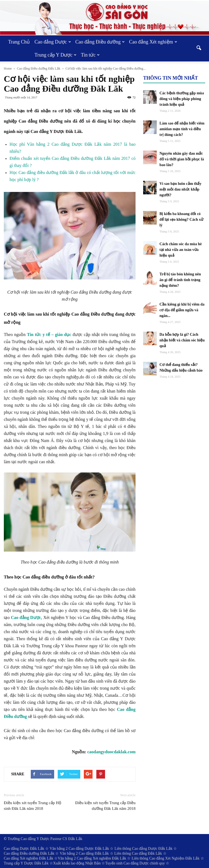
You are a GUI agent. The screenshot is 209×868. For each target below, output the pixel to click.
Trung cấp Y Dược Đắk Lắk (26, 863)
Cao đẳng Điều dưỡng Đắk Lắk (29, 853)
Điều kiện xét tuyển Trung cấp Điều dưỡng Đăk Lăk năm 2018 (105, 806)
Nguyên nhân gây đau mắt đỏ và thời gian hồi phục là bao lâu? (182, 159)
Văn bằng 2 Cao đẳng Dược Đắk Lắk (79, 849)
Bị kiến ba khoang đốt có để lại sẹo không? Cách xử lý (181, 220)
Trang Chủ (19, 42)
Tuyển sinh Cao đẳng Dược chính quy (135, 863)
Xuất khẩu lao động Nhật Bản (77, 863)
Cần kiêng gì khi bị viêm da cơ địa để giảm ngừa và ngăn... (182, 310)
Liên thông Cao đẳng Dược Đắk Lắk (144, 849)
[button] (199, 48)
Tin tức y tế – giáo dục (49, 335)
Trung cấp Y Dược (56, 55)
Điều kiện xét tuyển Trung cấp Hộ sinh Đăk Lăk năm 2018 (33, 806)
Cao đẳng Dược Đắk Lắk (24, 849)
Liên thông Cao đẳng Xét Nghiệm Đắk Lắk (166, 858)
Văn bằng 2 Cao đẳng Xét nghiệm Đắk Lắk (92, 858)
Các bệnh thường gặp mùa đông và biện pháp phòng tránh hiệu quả (182, 99)
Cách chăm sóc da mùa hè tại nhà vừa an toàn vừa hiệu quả (181, 250)
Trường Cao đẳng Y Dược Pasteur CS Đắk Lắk (45, 839)
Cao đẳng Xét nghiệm (153, 42)
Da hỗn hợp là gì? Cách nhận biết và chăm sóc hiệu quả (182, 340)
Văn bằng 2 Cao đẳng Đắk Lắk (84, 853)
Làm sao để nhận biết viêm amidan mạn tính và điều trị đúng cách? (182, 129)
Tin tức (90, 55)
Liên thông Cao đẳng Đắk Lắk (138, 853)
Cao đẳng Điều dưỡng (100, 42)
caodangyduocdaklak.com (111, 752)
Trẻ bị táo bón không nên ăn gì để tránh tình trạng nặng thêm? (180, 280)
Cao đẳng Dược (53, 42)
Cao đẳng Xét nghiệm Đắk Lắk (29, 858)
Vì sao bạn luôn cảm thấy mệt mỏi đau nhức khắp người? (180, 189)
